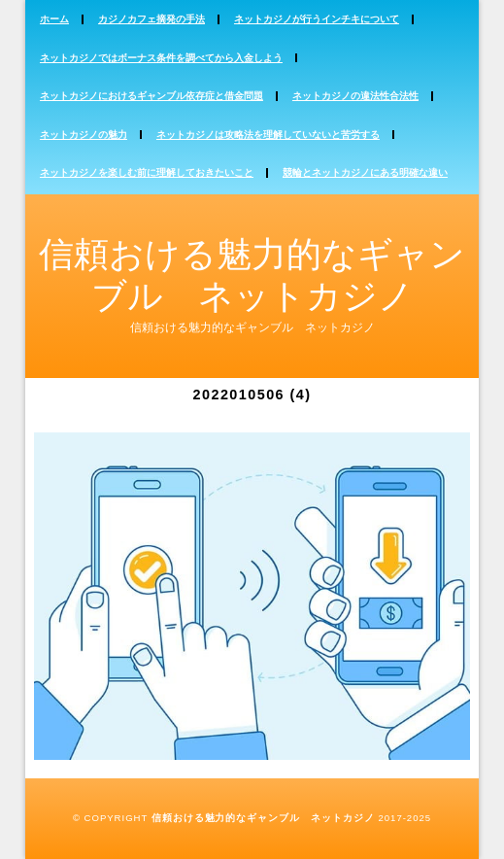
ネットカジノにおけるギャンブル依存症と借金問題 (151, 96)
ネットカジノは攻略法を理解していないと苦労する (268, 135)
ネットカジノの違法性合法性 (355, 96)
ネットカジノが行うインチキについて (317, 19)
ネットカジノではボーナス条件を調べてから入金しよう (161, 58)
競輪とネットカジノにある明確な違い (365, 172)
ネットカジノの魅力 (84, 135)
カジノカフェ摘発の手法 (151, 19)
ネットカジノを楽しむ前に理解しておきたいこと (147, 172)
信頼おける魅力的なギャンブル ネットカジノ (263, 818)
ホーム (54, 19)
